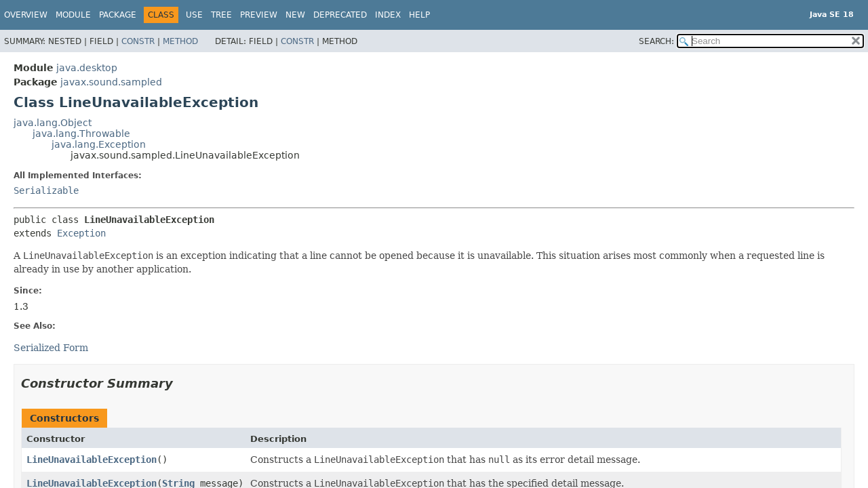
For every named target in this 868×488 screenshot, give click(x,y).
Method (180, 41)
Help (419, 15)
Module (73, 15)
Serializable (46, 190)
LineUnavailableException (92, 460)
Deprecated (340, 15)
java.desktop (87, 68)
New (295, 15)
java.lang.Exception (99, 144)
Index (388, 15)
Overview (26, 15)
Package (118, 15)
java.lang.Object (53, 123)
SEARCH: (656, 41)
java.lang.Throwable (81, 134)
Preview (259, 15)
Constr (138, 41)
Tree (221, 15)
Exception (81, 233)
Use (194, 15)
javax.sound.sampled (111, 82)
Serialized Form (51, 348)
